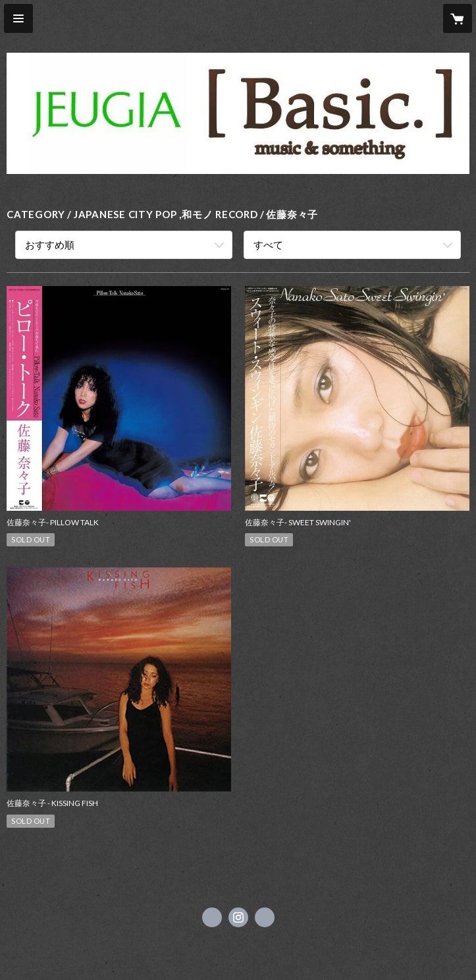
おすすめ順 (50, 245)
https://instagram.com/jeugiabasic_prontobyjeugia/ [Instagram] (238, 917)
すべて (268, 245)
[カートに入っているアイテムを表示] (458, 18)
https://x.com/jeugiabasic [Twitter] (212, 917)
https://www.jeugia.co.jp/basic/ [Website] (265, 917)
